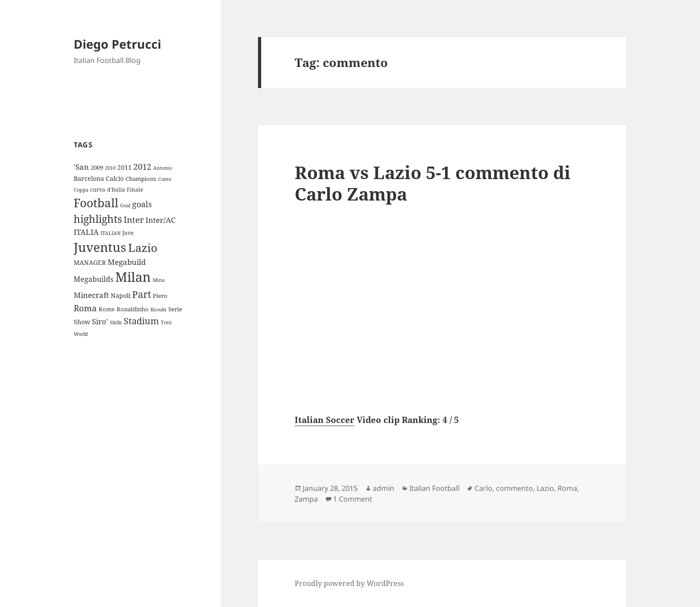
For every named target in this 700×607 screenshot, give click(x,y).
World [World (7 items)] (81, 334)
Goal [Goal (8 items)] (125, 205)
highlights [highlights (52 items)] (98, 219)
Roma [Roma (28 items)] (85, 308)
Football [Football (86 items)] (96, 203)
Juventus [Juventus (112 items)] (100, 247)
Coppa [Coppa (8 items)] (81, 190)
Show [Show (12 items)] (82, 322)
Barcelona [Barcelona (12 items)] (89, 178)
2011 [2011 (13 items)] (125, 167)
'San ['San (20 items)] (81, 167)
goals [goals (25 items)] (142, 204)
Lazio (545, 488)
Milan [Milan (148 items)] (133, 277)
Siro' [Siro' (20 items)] (100, 321)
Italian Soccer (325, 420)
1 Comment (353, 499)
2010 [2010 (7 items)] (110, 168)
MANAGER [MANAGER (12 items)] (90, 262)
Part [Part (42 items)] (142, 294)
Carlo (483, 488)
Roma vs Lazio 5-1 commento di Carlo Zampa (433, 183)
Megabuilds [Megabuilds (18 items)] (94, 279)
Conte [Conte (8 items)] (165, 179)
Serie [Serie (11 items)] (175, 309)
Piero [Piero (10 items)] (160, 296)
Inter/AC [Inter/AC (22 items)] (160, 220)
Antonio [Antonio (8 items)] (162, 168)
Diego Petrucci (117, 44)
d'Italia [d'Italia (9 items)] (116, 190)
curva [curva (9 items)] (98, 190)
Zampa (306, 499)
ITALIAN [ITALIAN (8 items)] (110, 233)
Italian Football (434, 488)
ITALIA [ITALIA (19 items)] (86, 232)
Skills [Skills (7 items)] (116, 322)
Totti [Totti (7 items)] (166, 322)
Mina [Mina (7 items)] (159, 280)
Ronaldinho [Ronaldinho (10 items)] (133, 309)
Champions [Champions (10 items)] (141, 179)
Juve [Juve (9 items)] (128, 233)
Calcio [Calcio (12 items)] (115, 178)
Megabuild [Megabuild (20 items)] (127, 262)
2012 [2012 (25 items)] (142, 167)
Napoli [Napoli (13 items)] (121, 295)
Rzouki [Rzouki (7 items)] (158, 310)
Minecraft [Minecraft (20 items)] (91, 295)
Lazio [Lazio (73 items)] (143, 247)
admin (383, 488)
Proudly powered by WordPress (349, 583)
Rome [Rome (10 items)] (107, 309)
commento (515, 488)
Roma (567, 488)
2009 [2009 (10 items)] (97, 167)
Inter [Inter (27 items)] (134, 220)
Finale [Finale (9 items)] (135, 190)
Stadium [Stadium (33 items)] (141, 321)
